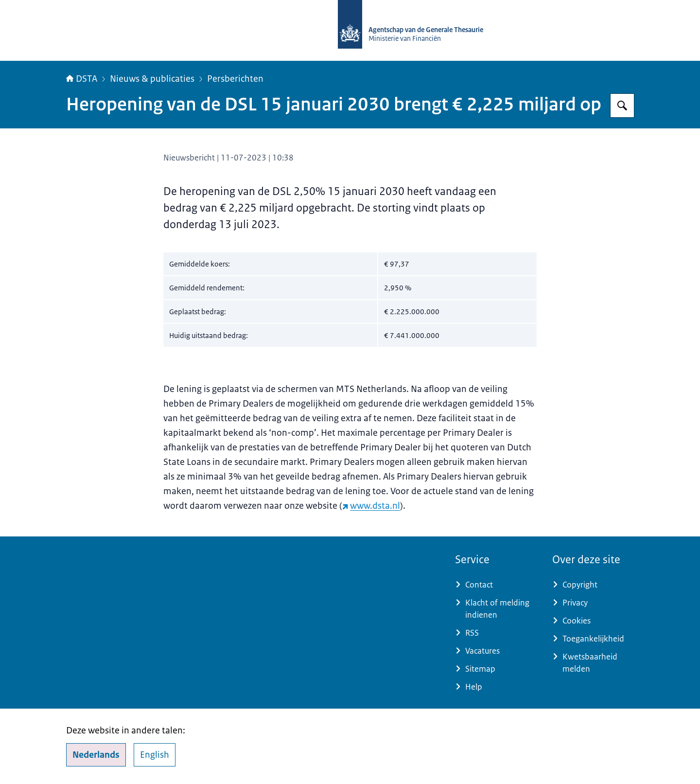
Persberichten (235, 79)
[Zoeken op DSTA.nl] (622, 106)
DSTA (82, 79)
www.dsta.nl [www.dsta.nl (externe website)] (371, 506)
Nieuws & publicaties (152, 79)
